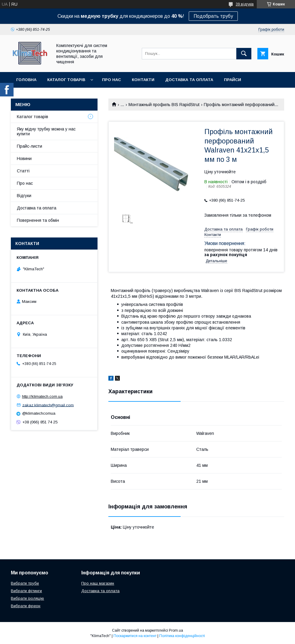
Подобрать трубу (213, 16)
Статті (23, 171)
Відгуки (24, 196)
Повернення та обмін (38, 220)
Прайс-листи (29, 146)
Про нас (112, 80)
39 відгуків (245, 4)
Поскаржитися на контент (135, 636)
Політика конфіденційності (182, 636)
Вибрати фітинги (26, 591)
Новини (24, 159)
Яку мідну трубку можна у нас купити (46, 131)
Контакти (143, 80)
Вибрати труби (25, 583)
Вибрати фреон (26, 606)
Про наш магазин (98, 583)
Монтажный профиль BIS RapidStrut (164, 105)
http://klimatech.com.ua (42, 396)
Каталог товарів (66, 80)
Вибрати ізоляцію (27, 598)
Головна (26, 80)
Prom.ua (176, 630)
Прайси (233, 80)
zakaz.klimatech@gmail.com (48, 405)
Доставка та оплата (189, 80)
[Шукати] (244, 54)
